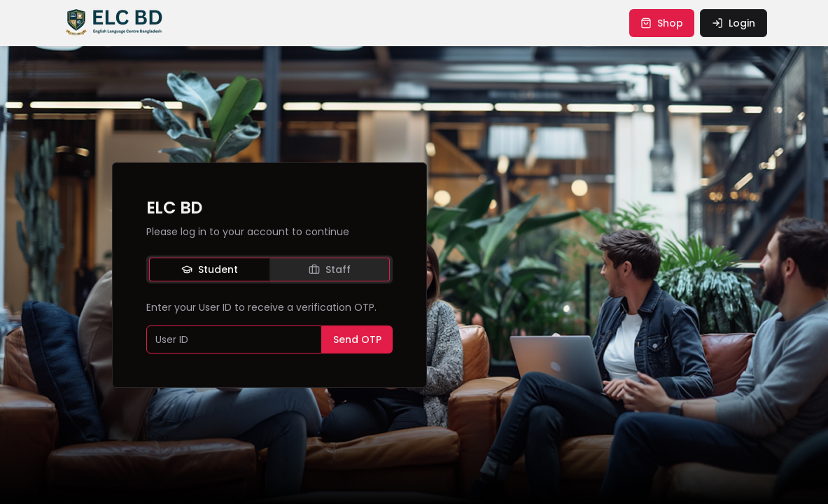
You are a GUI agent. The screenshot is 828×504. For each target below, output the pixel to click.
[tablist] (269, 269)
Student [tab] (210, 269)
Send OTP (357, 339)
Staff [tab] (330, 269)
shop (662, 23)
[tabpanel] (269, 327)
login (734, 23)
